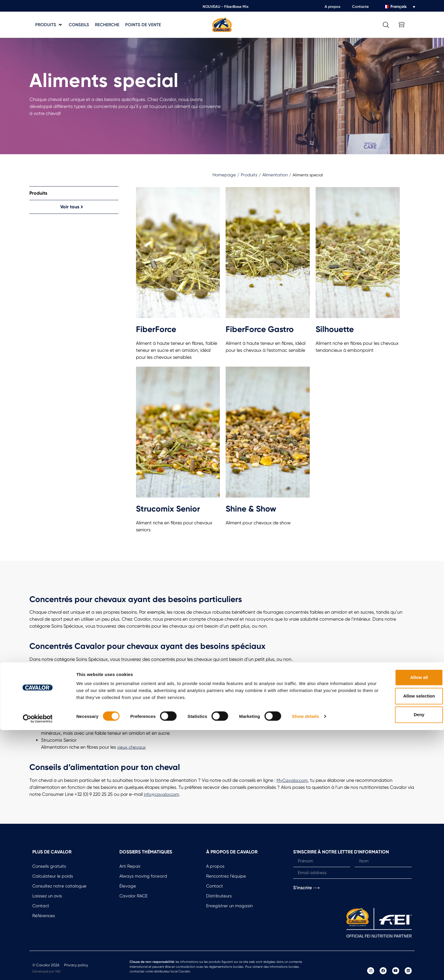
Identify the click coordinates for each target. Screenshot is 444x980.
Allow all (396, 927)
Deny (396, 965)
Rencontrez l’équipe (226, 876)
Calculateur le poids (53, 876)
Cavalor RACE (133, 896)
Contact (41, 906)
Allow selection (395, 946)
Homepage (224, 175)
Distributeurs (219, 896)
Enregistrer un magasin (229, 906)
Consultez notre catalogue (59, 886)
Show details (306, 966)
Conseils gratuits (49, 866)
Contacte (360, 7)
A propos (332, 7)
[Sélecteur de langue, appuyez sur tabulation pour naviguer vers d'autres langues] (399, 7)
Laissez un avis (47, 896)
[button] (49, 25)
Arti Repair (130, 866)
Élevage (128, 886)
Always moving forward (143, 876)
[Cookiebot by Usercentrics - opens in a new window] (38, 969)
